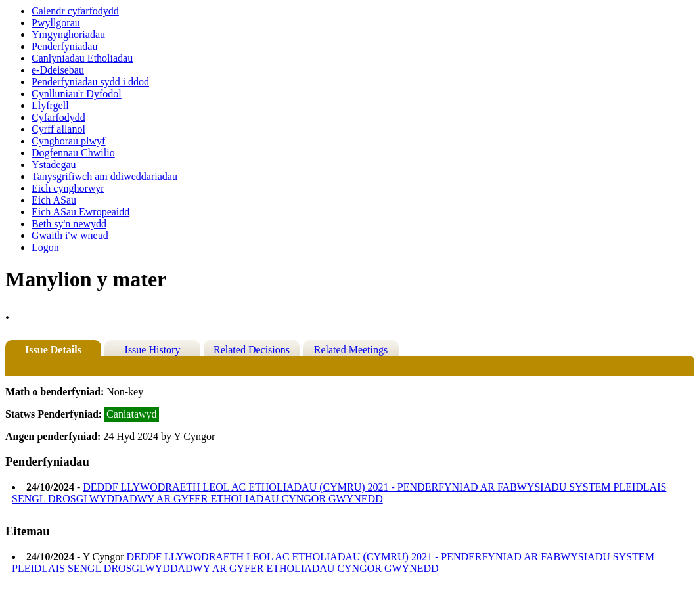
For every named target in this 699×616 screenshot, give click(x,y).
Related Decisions (252, 350)
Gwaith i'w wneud (70, 235)
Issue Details (53, 350)
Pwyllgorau (56, 23)
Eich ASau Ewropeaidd (80, 212)
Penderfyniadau (64, 46)
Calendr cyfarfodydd (75, 11)
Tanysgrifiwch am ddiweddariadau (104, 176)
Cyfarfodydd (58, 117)
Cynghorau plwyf (68, 141)
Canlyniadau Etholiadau (82, 58)
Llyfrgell (50, 105)
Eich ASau (54, 200)
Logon (45, 247)
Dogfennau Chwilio (73, 153)
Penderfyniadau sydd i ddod (90, 82)
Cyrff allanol (58, 129)
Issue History (153, 350)
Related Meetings (351, 350)
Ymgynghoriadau (68, 34)
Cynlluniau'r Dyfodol (77, 94)
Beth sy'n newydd (69, 224)
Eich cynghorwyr (68, 188)
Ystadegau (54, 165)
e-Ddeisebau (58, 70)
